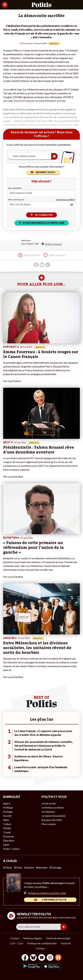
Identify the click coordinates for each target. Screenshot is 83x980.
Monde (7, 828)
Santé (6, 845)
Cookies (40, 948)
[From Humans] (58, 958)
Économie (9, 836)
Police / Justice (11, 849)
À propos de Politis (52, 820)
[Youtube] (42, 958)
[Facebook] (25, 958)
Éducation (9, 840)
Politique (8, 807)
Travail (7, 832)
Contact (15, 938)
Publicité (66, 943)
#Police (18, 867)
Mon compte (49, 824)
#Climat (8, 867)
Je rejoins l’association (54, 816)
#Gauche (29, 867)
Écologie (8, 812)
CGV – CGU (17, 943)
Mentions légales (33, 938)
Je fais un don (49, 803)
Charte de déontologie (58, 938)
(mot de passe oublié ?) (65, 200)
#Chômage (55, 867)
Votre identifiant (15, 188)
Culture (7, 824)
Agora (7, 803)
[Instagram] (50, 958)
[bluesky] (33, 958)
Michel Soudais (26, 43)
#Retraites (42, 867)
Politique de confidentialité (42, 943)
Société (7, 816)
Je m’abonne (48, 812)
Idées (6, 820)
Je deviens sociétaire (53, 807)
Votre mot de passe (16, 200)
